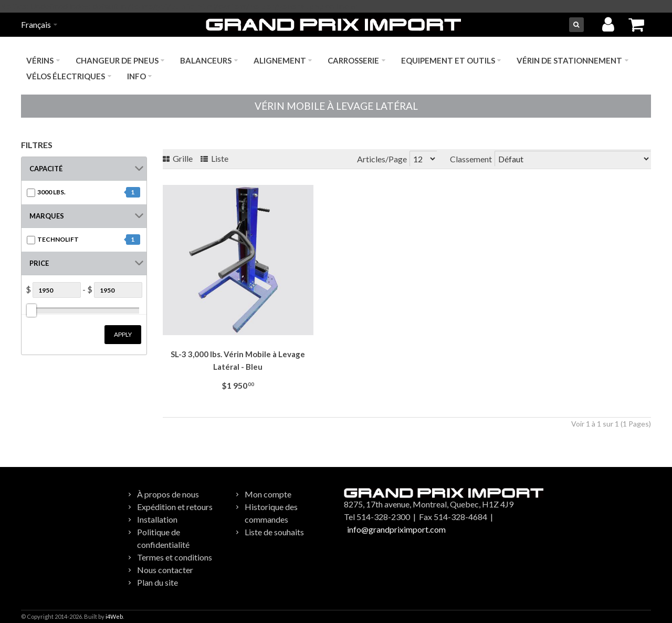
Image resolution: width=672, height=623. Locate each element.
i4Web (114, 616)
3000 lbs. (51, 192)
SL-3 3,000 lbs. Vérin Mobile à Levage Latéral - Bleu (238, 360)
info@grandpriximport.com (396, 529)
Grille (178, 158)
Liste (214, 158)
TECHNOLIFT (58, 239)
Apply (123, 334)
